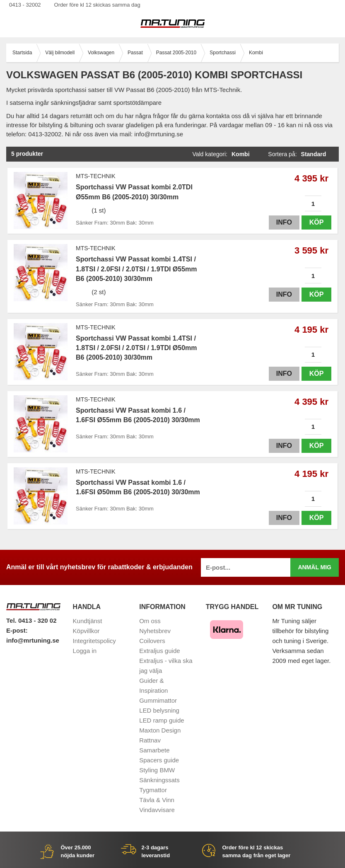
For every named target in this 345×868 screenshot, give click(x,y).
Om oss (150, 621)
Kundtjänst (88, 621)
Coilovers (152, 641)
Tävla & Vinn (157, 800)
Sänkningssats (159, 780)
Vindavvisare (157, 810)
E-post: (17, 630)
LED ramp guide (162, 720)
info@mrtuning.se (33, 640)
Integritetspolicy (94, 641)
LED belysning (159, 710)
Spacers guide (159, 760)
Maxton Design (160, 730)
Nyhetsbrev (155, 631)
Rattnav (150, 740)
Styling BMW (157, 770)
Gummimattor (158, 700)
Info (284, 222)
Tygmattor (153, 790)
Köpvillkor (86, 631)
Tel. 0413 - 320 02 (31, 620)
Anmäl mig (315, 567)
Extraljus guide (159, 651)
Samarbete (154, 750)
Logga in (85, 651)
